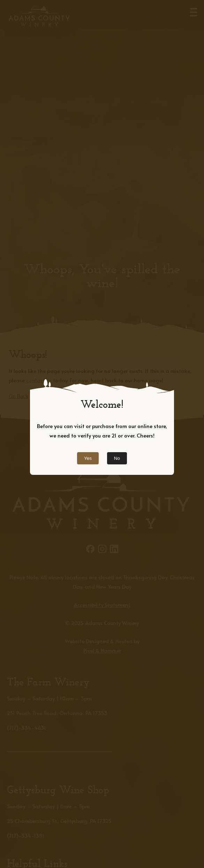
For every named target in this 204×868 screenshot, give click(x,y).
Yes (88, 458)
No (117, 458)
